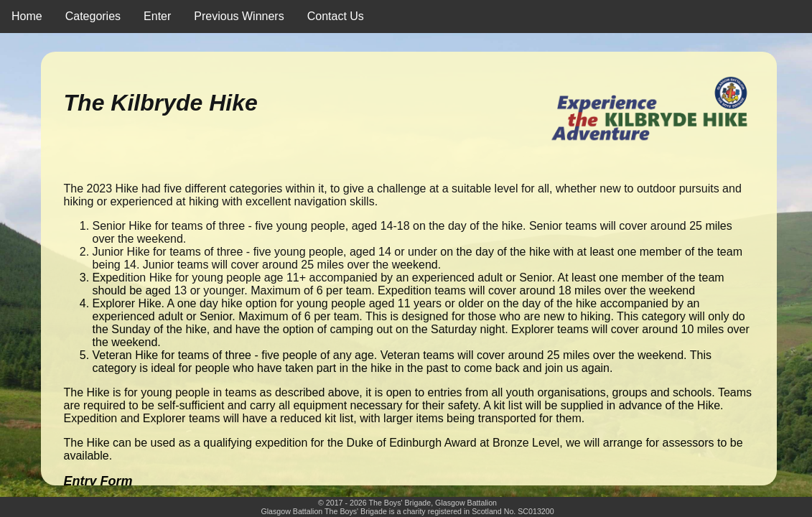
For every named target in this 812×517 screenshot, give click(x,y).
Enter (157, 16)
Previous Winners (239, 16)
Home (27, 16)
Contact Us (336, 16)
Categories (93, 16)
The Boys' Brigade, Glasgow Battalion (433, 503)
